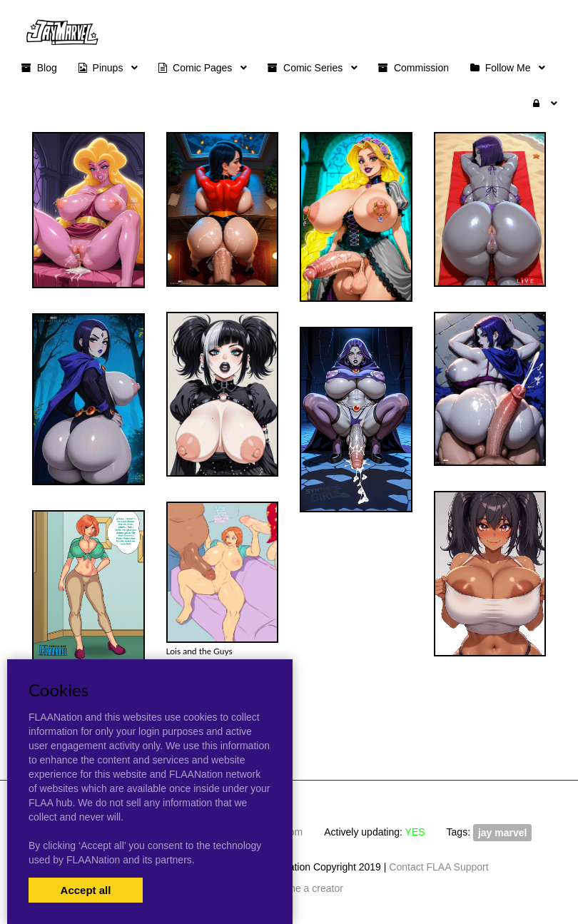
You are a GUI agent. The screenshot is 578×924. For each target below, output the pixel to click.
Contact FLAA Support (438, 867)
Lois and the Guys (199, 651)
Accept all (86, 890)
